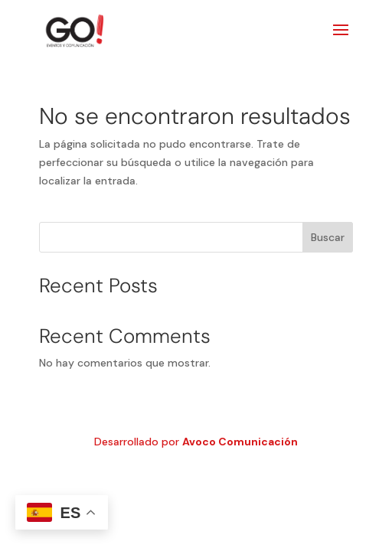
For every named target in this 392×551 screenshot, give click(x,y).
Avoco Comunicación (240, 442)
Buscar (328, 237)
